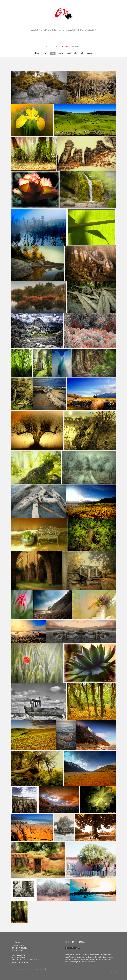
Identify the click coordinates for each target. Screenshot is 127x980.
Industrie (36, 53)
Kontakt (76, 47)
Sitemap (29, 969)
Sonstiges (90, 53)
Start (49, 47)
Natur (53, 53)
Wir (56, 47)
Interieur (61, 53)
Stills (82, 53)
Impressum (15, 969)
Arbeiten (65, 47)
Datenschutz (22, 969)
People (45, 53)
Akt (75, 53)
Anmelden (113, 971)
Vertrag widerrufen (39, 969)
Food (69, 53)
